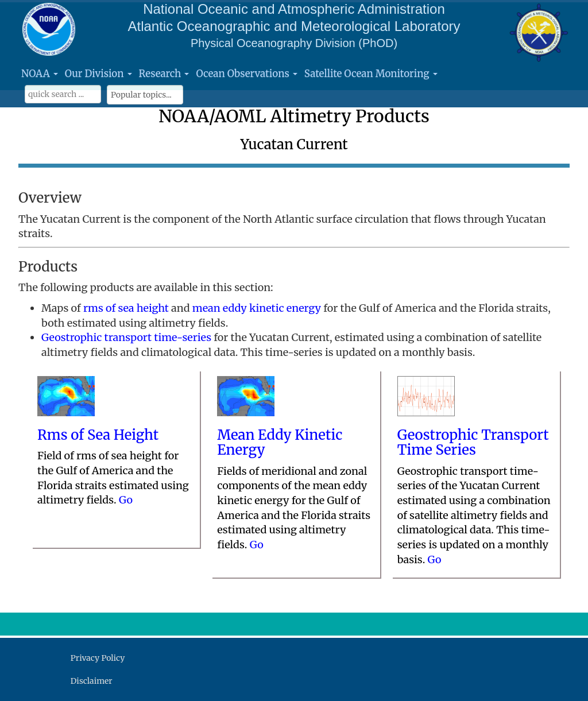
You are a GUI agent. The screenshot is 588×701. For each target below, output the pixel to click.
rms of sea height (126, 308)
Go (126, 500)
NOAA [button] (40, 73)
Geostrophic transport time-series (126, 337)
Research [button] (164, 73)
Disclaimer (92, 681)
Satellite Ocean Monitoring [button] (371, 73)
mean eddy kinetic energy (257, 308)
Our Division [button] (98, 73)
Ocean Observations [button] (246, 73)
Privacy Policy (98, 658)
